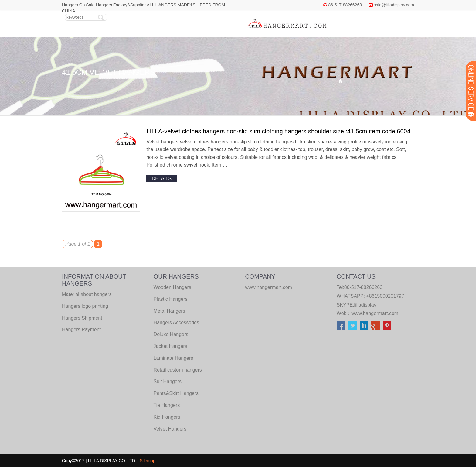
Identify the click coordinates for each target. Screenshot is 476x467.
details (162, 179)
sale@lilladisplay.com (394, 5)
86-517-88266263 (345, 5)
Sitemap (148, 461)
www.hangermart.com (375, 313)
